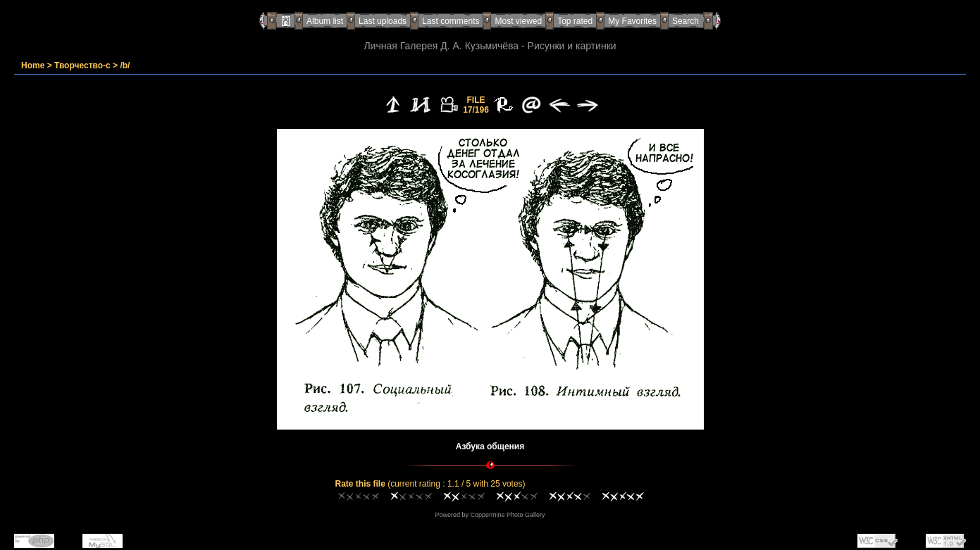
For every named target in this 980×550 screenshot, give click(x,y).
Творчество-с (82, 65)
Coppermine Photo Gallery (507, 515)
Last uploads (383, 21)
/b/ (125, 65)
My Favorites (632, 21)
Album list (325, 21)
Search (686, 21)
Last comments (451, 21)
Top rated (575, 21)
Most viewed (518, 21)
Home (33, 65)
